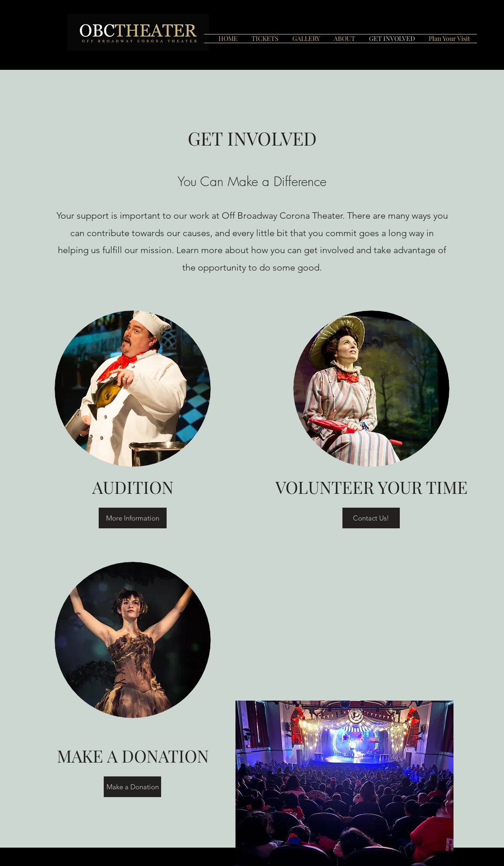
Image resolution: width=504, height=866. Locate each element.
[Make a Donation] (132, 787)
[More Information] (133, 518)
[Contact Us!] (371, 518)
